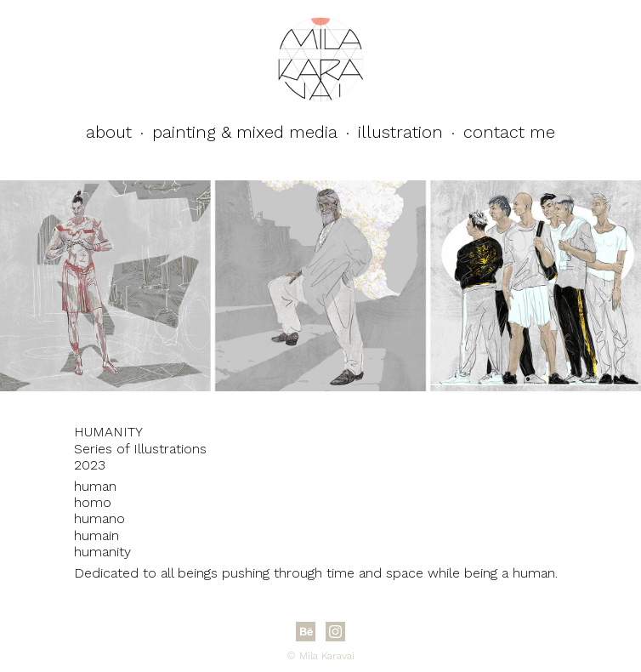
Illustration (400, 132)
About (109, 132)
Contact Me (509, 132)
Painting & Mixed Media (245, 132)
